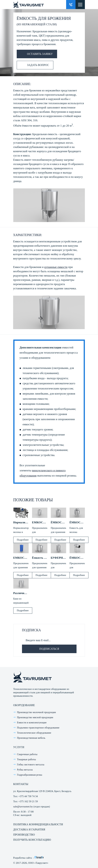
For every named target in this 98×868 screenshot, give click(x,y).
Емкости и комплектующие (32, 722)
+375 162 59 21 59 (28, 801)
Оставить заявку (35, 54)
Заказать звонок (71, 5)
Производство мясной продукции (35, 717)
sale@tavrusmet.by (23, 807)
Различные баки (24, 593)
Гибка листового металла (31, 764)
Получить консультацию (32, 840)
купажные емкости (56, 267)
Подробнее (23, 540)
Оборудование (24, 705)
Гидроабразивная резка (30, 775)
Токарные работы (27, 759)
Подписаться (49, 649)
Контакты (21, 784)
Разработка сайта (23, 858)
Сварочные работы (27, 754)
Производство (24, 835)
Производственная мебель (31, 738)
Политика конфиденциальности (38, 824)
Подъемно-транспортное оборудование (38, 728)
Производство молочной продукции (36, 712)
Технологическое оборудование (34, 733)
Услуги (19, 747)
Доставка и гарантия (29, 829)
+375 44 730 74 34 (28, 796)
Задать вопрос (33, 65)
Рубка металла (25, 770)
